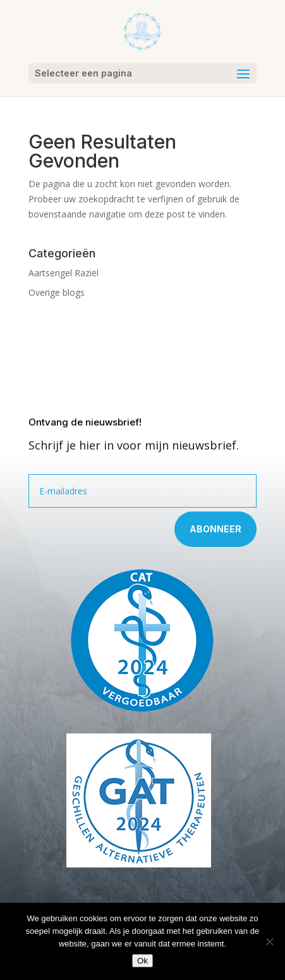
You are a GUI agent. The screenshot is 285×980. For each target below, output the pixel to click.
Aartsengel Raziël (64, 273)
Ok (142, 961)
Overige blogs (57, 292)
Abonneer (215, 529)
